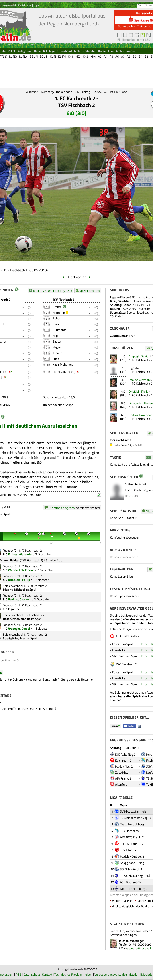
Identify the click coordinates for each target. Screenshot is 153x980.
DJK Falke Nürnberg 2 (134, 889)
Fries (56, 359)
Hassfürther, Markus (17, 619)
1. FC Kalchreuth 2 (75, 98)
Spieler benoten (90, 291)
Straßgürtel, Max (14, 638)
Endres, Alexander (20, 554)
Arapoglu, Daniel (19, 628)
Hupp (56, 336)
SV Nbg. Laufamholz (133, 811)
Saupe (57, 341)
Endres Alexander (140, 415)
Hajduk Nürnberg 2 (132, 856)
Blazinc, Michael (14, 589)
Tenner (57, 353)
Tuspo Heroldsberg (132, 824)
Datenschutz (32, 974)
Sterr (56, 324)
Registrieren (25, 5)
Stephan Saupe (63, 405)
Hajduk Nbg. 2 (124, 766)
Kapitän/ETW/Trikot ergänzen (53, 291)
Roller (56, 318)
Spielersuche (126, 26)
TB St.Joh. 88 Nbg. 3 (133, 876)
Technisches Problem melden (73, 974)
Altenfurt (121, 784)
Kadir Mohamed (63, 364)
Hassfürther (61, 372)
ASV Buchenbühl (131, 882)
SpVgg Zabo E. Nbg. (132, 863)
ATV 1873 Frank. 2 (132, 837)
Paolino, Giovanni (20, 599)
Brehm (57, 307)
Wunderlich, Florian (21, 570)
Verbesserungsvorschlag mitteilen (117, 974)
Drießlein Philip (139, 391)
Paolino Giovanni (140, 380)
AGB (18, 974)
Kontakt (47, 974)
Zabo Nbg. (122, 772)
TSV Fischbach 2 (76, 105)
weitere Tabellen (123, 901)
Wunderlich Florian (141, 403)
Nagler (57, 347)
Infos (144, 644)
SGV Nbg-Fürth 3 (131, 869)
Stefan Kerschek (136, 484)
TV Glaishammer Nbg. (134, 818)
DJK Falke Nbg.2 (125, 754)
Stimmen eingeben (62, 508)
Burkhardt (59, 330)
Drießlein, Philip (19, 580)
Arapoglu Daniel (139, 356)
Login (36, 5)
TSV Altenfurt (129, 850)
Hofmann (59, 313)
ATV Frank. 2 (123, 778)
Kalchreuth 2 (123, 760)
